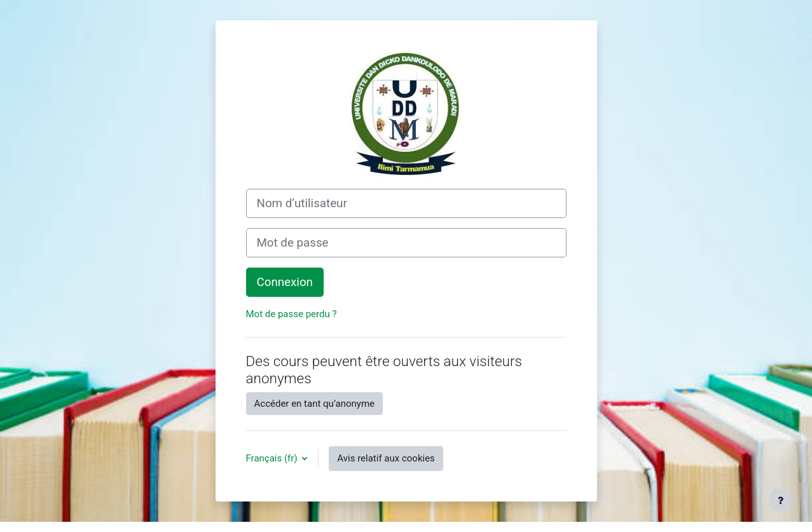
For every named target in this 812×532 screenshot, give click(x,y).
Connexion (285, 282)
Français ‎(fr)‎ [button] (273, 458)
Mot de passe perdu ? (292, 314)
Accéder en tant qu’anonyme (315, 404)
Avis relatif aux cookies (386, 458)
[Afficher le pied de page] (780, 500)
